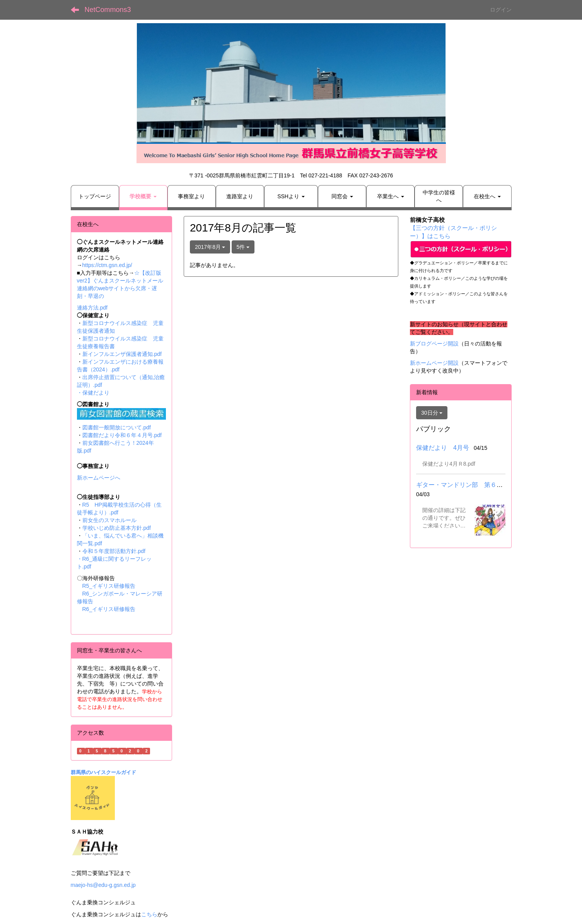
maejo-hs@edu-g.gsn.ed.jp (103, 885)
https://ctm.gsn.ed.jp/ (107, 265)
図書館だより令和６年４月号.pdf (122, 435)
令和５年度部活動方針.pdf (114, 551)
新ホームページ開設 (434, 363)
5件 (243, 247)
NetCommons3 (108, 10)
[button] (143, 196)
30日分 (432, 413)
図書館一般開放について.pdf (117, 427)
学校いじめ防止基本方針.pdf (117, 528)
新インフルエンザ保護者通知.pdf (122, 354)
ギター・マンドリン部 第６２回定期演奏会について (490, 485)
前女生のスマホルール (109, 520)
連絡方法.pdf (92, 308)
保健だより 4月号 (443, 448)
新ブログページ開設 (434, 344)
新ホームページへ (99, 478)
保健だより (96, 393)
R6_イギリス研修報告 (109, 609)
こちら (149, 914)
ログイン (501, 10)
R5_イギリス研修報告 (112, 586)
